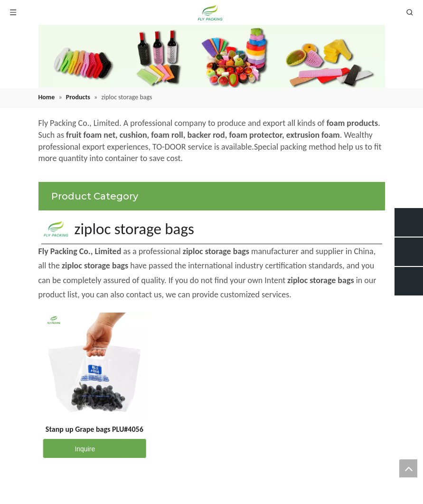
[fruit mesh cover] (212, 56)
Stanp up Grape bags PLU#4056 (94, 429)
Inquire (69, 448)
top (408, 468)
